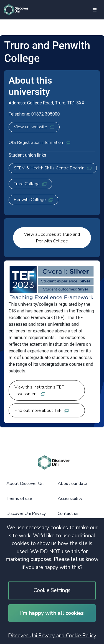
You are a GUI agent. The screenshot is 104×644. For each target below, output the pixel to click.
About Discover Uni (25, 483)
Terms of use (19, 498)
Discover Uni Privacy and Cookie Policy (52, 636)
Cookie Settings (52, 590)
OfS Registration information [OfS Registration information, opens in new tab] (39, 142)
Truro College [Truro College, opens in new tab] (30, 184)
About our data (73, 483)
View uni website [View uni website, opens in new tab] (34, 127)
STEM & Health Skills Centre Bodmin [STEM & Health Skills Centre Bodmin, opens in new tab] (53, 168)
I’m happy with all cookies (52, 613)
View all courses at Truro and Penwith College (52, 238)
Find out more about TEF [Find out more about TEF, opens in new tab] (41, 410)
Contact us (68, 513)
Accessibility (70, 498)
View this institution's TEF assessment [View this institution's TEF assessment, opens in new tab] (39, 390)
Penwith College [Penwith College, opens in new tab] (33, 200)
